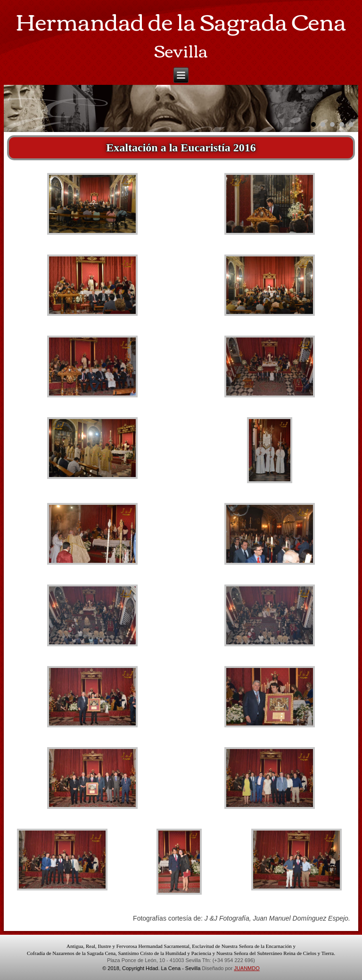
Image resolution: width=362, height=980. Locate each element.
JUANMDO (247, 968)
